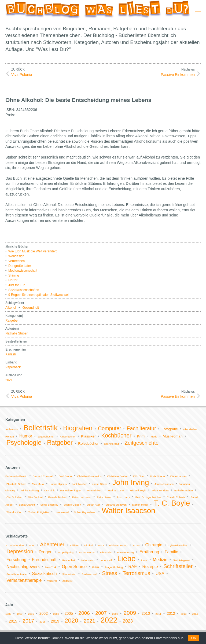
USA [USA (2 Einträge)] (160, 574)
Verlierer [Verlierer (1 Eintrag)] (52, 581)
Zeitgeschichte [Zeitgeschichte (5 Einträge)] (141, 443)
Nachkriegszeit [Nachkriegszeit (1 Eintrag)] (182, 560)
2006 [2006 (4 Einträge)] (84, 613)
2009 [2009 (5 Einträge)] (130, 613)
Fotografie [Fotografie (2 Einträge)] (170, 429)
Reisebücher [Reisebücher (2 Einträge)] (88, 444)
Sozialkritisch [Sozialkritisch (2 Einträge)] (45, 574)
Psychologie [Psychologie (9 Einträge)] (24, 442)
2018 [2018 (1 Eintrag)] (42, 622)
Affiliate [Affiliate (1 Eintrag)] (74, 545)
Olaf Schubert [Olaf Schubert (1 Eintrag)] (14, 497)
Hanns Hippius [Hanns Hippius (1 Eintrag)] (58, 484)
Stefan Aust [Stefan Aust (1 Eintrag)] (93, 505)
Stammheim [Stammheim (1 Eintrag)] (69, 574)
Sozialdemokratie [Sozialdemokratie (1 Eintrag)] (16, 574)
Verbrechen (16, 261)
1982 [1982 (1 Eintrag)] (8, 614)
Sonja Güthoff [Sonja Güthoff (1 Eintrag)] (27, 505)
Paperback (13, 367)
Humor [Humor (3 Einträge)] (26, 436)
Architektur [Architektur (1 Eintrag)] (12, 429)
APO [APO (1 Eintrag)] (101, 545)
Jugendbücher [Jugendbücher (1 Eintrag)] (46, 437)
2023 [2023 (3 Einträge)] (128, 621)
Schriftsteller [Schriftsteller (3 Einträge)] (178, 566)
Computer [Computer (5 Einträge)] (110, 428)
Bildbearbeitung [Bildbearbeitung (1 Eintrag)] (118, 545)
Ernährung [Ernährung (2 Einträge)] (149, 552)
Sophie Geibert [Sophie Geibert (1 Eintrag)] (72, 505)
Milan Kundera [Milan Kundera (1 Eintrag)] (160, 490)
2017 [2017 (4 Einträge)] (28, 621)
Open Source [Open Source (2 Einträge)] (74, 567)
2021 (9, 380)
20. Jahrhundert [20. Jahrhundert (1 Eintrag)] (15, 545)
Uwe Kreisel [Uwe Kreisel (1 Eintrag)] (62, 512)
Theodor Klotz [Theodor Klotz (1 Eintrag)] (15, 512)
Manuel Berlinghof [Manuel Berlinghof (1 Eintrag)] (71, 490)
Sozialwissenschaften (24, 290)
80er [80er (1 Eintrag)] (32, 545)
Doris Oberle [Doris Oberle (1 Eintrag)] (157, 476)
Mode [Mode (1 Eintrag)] (154, 437)
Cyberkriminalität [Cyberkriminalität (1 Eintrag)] (178, 545)
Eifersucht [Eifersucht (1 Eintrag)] (106, 552)
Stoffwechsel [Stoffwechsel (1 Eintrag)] (89, 574)
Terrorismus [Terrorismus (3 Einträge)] (136, 573)
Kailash (11, 354)
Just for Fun (17, 285)
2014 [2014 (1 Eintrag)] (195, 614)
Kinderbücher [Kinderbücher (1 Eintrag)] (68, 437)
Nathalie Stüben (17, 333)
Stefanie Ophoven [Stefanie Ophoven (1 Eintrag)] (116, 505)
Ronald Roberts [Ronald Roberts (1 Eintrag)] (176, 497)
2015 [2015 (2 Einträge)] (13, 621)
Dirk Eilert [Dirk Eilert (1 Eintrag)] (139, 476)
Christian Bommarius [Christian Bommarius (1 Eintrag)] (89, 476)
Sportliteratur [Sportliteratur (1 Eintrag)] (112, 444)
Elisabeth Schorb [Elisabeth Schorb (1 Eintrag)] (16, 484)
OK (194, 638)
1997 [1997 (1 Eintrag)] (20, 614)
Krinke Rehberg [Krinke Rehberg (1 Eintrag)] (30, 490)
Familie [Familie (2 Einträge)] (172, 552)
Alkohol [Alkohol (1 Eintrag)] (88, 545)
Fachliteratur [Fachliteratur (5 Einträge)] (141, 428)
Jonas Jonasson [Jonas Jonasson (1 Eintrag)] (164, 484)
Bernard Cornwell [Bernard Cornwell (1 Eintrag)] (43, 476)
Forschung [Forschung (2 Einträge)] (16, 560)
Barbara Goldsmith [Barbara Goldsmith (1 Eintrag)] (16, 476)
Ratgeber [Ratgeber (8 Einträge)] (60, 443)
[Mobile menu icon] (198, 10)
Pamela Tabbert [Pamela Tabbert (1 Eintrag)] (57, 497)
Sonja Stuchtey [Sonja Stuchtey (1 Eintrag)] (49, 505)
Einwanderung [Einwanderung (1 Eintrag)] (126, 552)
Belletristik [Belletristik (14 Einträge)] (41, 428)
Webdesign (16, 256)
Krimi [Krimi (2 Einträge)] (141, 436)
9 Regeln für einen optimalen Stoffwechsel (38, 295)
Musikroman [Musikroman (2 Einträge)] (173, 436)
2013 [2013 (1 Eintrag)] (183, 614)
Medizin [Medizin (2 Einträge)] (160, 560)
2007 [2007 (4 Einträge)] (101, 613)
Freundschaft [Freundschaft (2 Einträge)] (44, 560)
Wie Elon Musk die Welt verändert (33, 251)
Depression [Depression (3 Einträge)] (20, 551)
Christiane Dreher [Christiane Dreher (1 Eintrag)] (117, 476)
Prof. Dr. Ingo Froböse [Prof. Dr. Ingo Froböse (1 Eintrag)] (148, 497)
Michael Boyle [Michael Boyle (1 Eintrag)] (138, 490)
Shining (14, 275)
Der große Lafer (20, 266)
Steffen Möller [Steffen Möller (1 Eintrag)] (140, 505)
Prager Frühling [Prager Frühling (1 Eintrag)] (114, 567)
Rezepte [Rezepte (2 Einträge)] (150, 567)
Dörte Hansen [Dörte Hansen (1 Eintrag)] (178, 476)
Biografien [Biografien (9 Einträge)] (78, 428)
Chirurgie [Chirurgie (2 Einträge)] (154, 545)
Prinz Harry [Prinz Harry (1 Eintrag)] (123, 497)
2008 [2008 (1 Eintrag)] (115, 614)
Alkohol (11, 308)
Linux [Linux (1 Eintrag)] (144, 560)
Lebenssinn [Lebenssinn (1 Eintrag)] (88, 560)
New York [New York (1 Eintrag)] (51, 567)
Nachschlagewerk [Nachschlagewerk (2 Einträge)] (23, 567)
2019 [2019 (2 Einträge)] (55, 621)
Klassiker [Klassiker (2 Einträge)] (88, 436)
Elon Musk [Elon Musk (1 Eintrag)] (38, 484)
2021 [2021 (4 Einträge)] (89, 621)
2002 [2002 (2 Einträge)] (44, 613)
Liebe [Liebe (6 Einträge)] (126, 559)
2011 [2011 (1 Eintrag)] (158, 614)
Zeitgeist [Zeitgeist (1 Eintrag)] (67, 581)
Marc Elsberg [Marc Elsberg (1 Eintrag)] (95, 490)
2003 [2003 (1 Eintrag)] (56, 614)
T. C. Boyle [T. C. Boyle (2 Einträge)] (172, 503)
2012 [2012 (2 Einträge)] (171, 613)
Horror (13, 280)
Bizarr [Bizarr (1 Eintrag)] (136, 545)
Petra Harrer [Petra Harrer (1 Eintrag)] (104, 497)
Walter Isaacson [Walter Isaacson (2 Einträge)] (128, 511)
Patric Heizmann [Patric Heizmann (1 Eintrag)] (82, 497)
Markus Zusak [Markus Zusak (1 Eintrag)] (116, 490)
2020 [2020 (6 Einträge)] (71, 621)
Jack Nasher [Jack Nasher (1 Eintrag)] (79, 484)
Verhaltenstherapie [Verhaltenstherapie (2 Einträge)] (24, 580)
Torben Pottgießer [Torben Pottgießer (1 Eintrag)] (39, 512)
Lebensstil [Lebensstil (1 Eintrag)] (106, 560)
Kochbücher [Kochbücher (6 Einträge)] (116, 435)
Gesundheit (31, 308)
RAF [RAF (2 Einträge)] (133, 567)
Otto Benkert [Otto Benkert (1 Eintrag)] (35, 497)
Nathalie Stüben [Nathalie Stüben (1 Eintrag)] (183, 490)
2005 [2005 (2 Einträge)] (69, 613)
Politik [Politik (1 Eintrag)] (96, 567)
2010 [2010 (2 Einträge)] (146, 613)
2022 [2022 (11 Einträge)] (109, 620)
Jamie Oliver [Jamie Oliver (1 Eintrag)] (100, 484)
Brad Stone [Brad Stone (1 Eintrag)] (65, 476)
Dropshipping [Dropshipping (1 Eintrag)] (66, 552)
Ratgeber (12, 321)
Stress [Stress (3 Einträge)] (109, 573)
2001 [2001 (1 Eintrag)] (31, 614)
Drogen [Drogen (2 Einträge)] (46, 552)
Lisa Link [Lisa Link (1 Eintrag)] (49, 490)
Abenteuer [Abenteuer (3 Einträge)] (52, 544)
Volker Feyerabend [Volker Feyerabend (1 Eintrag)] (85, 512)
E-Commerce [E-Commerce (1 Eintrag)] (87, 552)
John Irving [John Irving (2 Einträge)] (131, 482)
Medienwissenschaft (23, 271)
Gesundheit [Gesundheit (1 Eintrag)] (69, 560)
